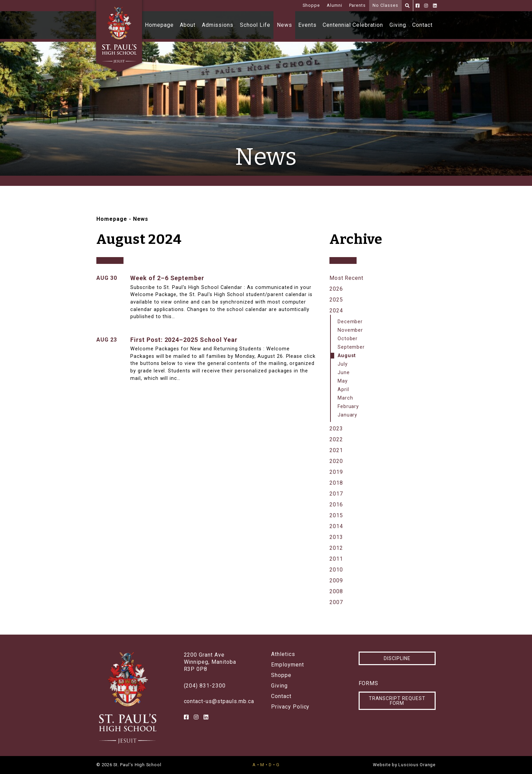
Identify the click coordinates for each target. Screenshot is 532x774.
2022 (336, 439)
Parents (358, 5)
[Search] (407, 6)
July (343, 364)
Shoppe (311, 5)
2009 (336, 580)
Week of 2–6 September (167, 278)
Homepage (159, 25)
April (343, 390)
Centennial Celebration (353, 25)
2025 (336, 300)
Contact (422, 25)
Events (307, 25)
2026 (336, 289)
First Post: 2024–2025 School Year (184, 340)
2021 (336, 450)
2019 (336, 472)
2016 (336, 505)
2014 (336, 526)
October (348, 339)
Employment (288, 665)
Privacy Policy (290, 707)
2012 (336, 548)
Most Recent (347, 278)
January (348, 415)
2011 (336, 559)
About (188, 25)
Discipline (397, 658)
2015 (336, 515)
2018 (336, 483)
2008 (336, 591)
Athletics (283, 654)
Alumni (335, 5)
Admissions (218, 25)
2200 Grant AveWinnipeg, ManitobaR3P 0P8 (210, 662)
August (347, 356)
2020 (336, 461)
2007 (336, 602)
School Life (255, 25)
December (350, 322)
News (284, 25)
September (351, 347)
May (343, 381)
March (345, 398)
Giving (398, 25)
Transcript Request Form (397, 701)
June (344, 373)
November (350, 330)
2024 (336, 311)
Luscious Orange (417, 765)
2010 (336, 570)
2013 (336, 537)
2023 (336, 429)
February (348, 407)
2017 (336, 494)
